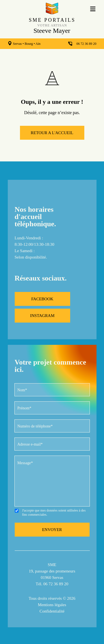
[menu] (93, 9)
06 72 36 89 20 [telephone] (87, 44)
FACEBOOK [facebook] (42, 299)
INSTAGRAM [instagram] (42, 316)
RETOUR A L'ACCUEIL (52, 133)
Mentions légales (52, 605)
